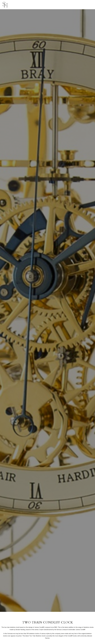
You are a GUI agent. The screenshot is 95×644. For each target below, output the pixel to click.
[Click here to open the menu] (92, 5)
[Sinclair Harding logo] (5, 5)
